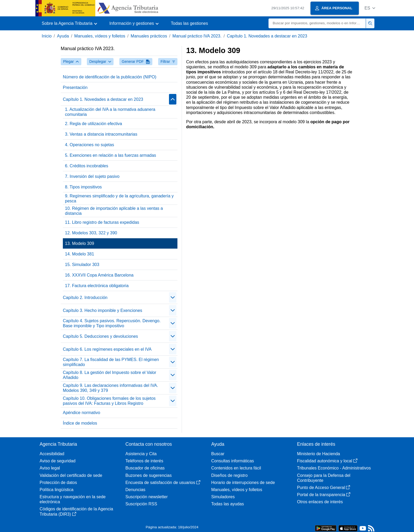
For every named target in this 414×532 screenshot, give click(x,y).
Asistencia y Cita (141, 454)
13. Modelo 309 (79, 243)
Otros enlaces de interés (320, 502)
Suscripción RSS (141, 504)
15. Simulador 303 (82, 265)
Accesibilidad (52, 454)
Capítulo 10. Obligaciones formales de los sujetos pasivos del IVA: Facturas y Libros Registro (109, 401)
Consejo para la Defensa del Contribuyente (324, 478)
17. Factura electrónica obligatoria (97, 286)
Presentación (75, 87)
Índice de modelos (80, 423)
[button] (370, 8)
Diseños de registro (229, 475)
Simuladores (223, 497)
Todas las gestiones (189, 23)
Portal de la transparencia (324, 495)
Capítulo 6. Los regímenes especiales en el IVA (107, 349)
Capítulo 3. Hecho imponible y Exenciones (103, 310)
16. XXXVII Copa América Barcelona (99, 275)
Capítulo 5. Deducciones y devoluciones (100, 336)
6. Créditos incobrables (87, 166)
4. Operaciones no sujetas (90, 145)
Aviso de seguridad (58, 461)
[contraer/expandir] (173, 99)
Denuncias (135, 490)
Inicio (47, 36)
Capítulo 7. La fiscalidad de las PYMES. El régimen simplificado (111, 362)
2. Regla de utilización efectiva (93, 124)
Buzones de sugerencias (149, 475)
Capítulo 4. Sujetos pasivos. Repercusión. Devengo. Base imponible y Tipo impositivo (112, 323)
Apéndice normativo (81, 413)
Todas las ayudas (228, 504)
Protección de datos (58, 483)
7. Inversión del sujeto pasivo (92, 176)
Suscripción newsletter (147, 497)
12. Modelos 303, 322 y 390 (91, 233)
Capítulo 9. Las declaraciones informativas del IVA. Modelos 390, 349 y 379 (110, 388)
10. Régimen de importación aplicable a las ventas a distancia (114, 211)
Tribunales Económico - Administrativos (334, 468)
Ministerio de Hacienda (319, 454)
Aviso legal (50, 468)
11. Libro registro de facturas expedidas (102, 222)
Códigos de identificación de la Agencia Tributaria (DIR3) (76, 511)
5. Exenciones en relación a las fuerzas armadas (110, 155)
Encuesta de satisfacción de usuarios (163, 483)
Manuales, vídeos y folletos (100, 36)
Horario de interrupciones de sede (243, 483)
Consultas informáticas (233, 461)
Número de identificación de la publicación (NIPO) (110, 77)
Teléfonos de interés (144, 461)
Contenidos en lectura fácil (236, 468)
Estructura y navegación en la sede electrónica (73, 499)
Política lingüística (57, 490)
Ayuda (63, 36)
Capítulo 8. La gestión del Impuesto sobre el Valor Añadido (110, 375)
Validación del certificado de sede (71, 475)
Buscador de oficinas (145, 468)
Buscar (218, 454)
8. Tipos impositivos (83, 187)
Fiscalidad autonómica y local (327, 461)
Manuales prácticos (149, 36)
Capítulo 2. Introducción (85, 298)
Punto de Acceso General (324, 488)
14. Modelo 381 (79, 254)
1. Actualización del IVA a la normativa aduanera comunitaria (110, 112)
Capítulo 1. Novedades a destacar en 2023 (267, 36)
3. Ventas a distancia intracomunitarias (101, 134)
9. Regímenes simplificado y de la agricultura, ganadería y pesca (119, 198)
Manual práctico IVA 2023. (197, 36)
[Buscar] (317, 23)
